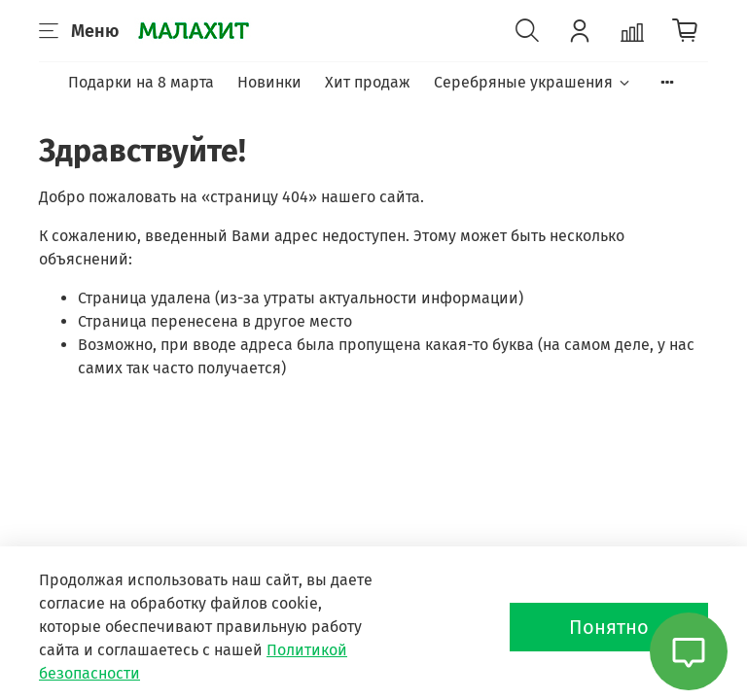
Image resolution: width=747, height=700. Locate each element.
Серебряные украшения (533, 82)
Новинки (269, 82)
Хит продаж (368, 82)
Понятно (609, 627)
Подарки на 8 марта (141, 82)
